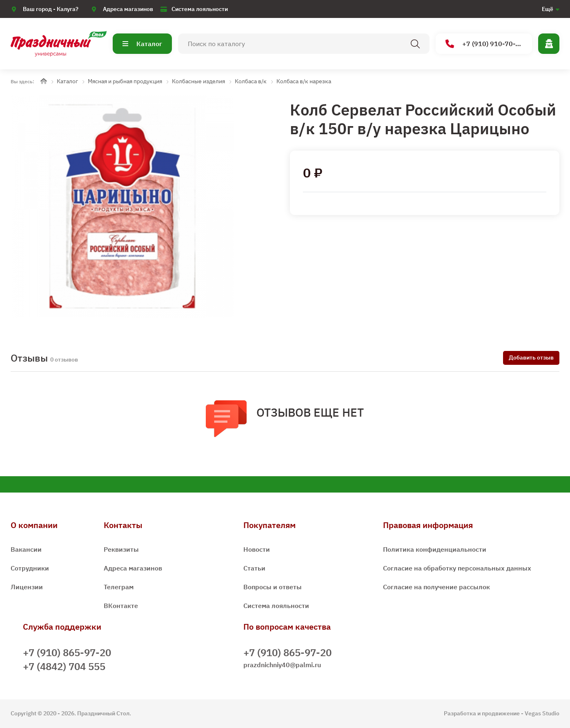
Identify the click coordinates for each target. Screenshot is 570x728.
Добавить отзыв (531, 357)
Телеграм (119, 587)
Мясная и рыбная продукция (125, 81)
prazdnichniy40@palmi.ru (282, 665)
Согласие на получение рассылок (436, 587)
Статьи (254, 568)
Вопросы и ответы (273, 587)
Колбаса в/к (251, 81)
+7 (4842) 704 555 (64, 666)
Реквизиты (121, 549)
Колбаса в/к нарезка (304, 81)
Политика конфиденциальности (435, 549)
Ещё (548, 9)
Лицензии (27, 587)
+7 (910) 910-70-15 (484, 44)
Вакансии (26, 549)
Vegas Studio (542, 713)
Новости (257, 549)
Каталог (142, 44)
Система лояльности (200, 9)
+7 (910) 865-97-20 (67, 653)
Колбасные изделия (198, 81)
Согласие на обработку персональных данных (457, 568)
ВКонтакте (121, 606)
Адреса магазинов (128, 9)
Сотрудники (30, 568)
